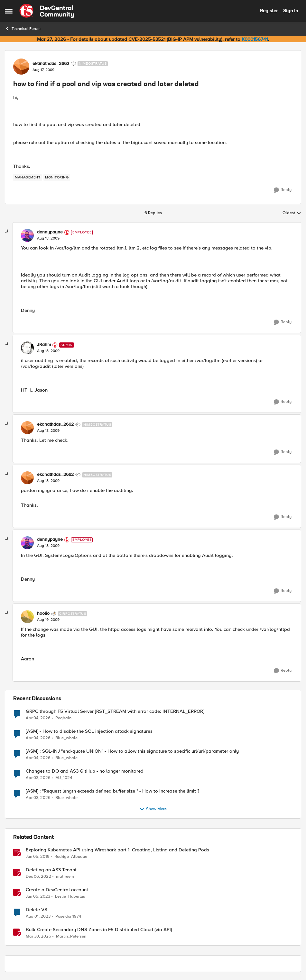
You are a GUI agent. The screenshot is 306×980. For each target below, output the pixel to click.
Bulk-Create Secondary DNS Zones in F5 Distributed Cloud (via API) (99, 930)
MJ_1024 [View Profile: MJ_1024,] (64, 778)
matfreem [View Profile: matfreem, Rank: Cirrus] (65, 876)
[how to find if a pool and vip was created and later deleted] (48, 239)
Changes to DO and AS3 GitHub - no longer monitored (85, 771)
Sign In (291, 11)
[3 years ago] (38, 876)
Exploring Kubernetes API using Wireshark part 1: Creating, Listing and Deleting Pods (117, 850)
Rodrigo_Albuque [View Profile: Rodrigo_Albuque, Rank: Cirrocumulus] (71, 856)
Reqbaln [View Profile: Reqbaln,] (63, 718)
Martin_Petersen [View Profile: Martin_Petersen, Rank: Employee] (71, 936)
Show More (153, 809)
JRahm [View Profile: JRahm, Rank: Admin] (44, 345)
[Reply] (283, 190)
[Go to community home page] (47, 11)
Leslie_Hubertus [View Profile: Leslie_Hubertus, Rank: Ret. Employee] (70, 896)
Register (269, 11)
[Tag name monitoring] (57, 177)
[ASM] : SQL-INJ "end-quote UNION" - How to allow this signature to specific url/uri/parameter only (132, 751)
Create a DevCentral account (57, 890)
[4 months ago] (38, 718)
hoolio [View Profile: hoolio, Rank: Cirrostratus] (43, 613)
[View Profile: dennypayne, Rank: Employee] (27, 235)
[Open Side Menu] (9, 11)
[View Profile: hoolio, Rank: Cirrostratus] (27, 617)
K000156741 (255, 39)
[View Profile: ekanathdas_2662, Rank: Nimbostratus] (21, 67)
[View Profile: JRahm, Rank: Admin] (27, 348)
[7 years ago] (38, 857)
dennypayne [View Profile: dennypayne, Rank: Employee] (50, 232)
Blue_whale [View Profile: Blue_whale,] (66, 738)
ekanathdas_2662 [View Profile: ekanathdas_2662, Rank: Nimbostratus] (51, 64)
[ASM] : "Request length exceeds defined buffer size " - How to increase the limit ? (113, 791)
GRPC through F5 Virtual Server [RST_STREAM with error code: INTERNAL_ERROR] (115, 711)
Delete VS (37, 910)
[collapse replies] (7, 231)
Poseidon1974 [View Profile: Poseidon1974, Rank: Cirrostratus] (68, 916)
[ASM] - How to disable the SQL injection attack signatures (89, 731)
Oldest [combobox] (292, 213)
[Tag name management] (28, 177)
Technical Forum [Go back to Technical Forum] (23, 29)
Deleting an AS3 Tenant (51, 870)
